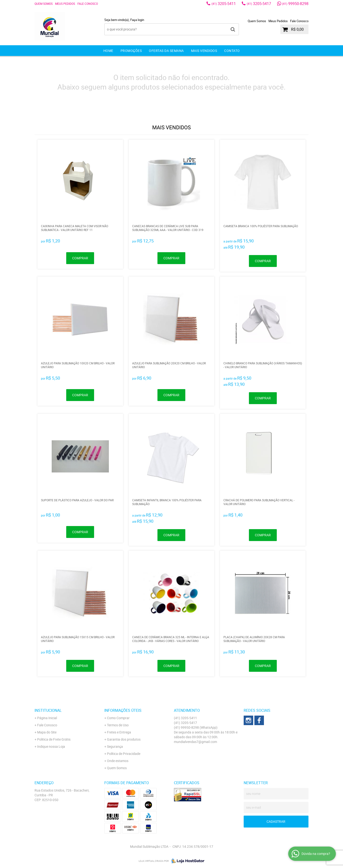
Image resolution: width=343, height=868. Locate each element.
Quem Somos (44, 4)
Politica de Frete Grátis (54, 739)
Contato (232, 51)
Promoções (131, 51)
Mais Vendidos (204, 51)
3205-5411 (224, 4)
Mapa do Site (47, 732)
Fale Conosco (88, 4)
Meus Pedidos (65, 4)
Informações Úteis (123, 710)
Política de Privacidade (124, 754)
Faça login (137, 20)
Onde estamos (118, 761)
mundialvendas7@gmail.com (195, 742)
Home (108, 51)
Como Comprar (118, 718)
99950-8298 (295, 4)
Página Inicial (47, 718)
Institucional (48, 710)
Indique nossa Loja (51, 746)
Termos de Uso (118, 725)
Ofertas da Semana (166, 51)
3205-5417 (259, 4)
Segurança (115, 746)
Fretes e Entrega (119, 732)
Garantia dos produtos (124, 739)
